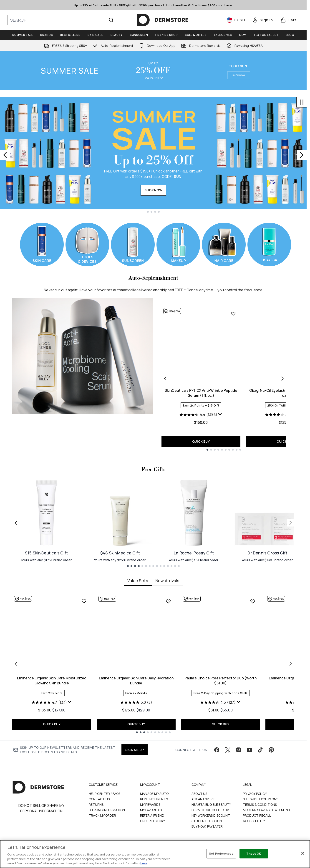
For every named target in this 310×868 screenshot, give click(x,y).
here (144, 863)
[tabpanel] (153, 664)
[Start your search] (62, 20)
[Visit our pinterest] (271, 750)
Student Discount (208, 821)
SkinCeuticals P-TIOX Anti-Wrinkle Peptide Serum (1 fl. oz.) (201, 393)
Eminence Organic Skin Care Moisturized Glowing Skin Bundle (52, 681)
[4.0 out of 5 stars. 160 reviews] (283, 415)
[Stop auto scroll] (302, 102)
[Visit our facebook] (217, 750)
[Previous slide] (5, 155)
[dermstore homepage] (163, 20)
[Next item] (291, 664)
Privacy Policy (255, 794)
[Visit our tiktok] (260, 750)
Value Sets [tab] (138, 581)
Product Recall (257, 815)
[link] (263, 20)
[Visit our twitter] (228, 750)
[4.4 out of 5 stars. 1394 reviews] (198, 415)
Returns (96, 804)
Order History (153, 821)
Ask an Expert (203, 799)
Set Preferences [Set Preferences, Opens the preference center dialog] (221, 853)
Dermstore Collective (211, 810)
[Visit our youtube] (250, 750)
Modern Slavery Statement (267, 810)
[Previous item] (16, 664)
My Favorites (151, 810)
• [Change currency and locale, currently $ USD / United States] (236, 20)
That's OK (254, 853)
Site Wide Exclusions (261, 799)
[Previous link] (16, 523)
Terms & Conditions (260, 804)
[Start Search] (111, 20)
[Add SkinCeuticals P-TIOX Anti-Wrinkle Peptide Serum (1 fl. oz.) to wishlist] (233, 314)
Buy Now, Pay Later (207, 826)
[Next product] (282, 378)
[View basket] (289, 20)
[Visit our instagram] (239, 750)
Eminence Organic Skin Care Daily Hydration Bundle (136, 681)
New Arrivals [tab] (167, 581)
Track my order (102, 815)
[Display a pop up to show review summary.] (220, 414)
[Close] (303, 853)
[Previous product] (165, 378)
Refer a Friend (152, 815)
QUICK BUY (201, 441)
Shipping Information (107, 810)
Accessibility (254, 821)
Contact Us (99, 799)
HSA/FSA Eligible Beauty (211, 804)
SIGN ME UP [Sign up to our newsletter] (135, 750)
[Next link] (291, 523)
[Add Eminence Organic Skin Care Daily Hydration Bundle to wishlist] (168, 601)
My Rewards (150, 804)
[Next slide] (302, 155)
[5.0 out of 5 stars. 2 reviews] (136, 702)
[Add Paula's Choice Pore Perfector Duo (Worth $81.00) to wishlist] (253, 601)
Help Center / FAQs (105, 794)
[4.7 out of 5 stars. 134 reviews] (49, 702)
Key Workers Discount (211, 815)
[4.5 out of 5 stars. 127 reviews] (218, 702)
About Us (199, 794)
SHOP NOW (153, 190)
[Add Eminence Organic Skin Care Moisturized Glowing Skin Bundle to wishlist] (84, 601)
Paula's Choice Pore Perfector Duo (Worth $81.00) (221, 681)
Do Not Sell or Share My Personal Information (42, 808)
